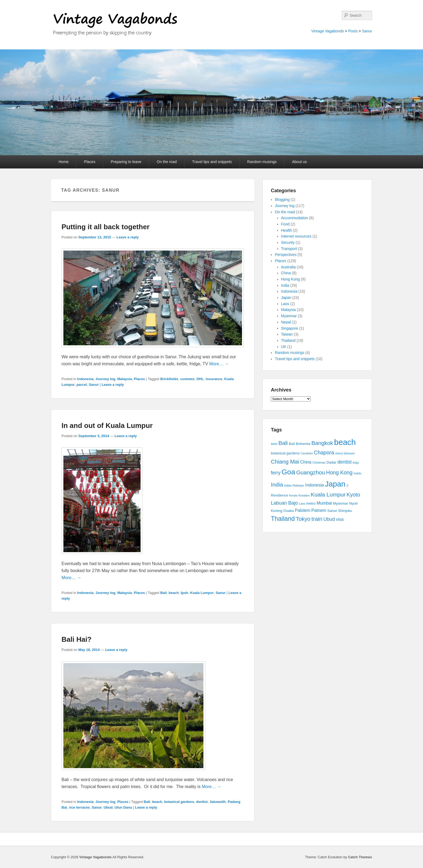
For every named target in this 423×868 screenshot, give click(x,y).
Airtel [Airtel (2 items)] (274, 444)
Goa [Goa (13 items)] (288, 472)
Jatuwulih (218, 802)
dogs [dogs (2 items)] (356, 462)
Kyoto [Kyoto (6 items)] (353, 495)
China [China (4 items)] (306, 462)
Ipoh (184, 593)
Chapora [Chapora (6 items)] (324, 452)
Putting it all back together (105, 227)
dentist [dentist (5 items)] (345, 462)
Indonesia (85, 379)
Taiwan (287, 334)
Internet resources (296, 236)
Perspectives (286, 255)
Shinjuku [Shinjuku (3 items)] (345, 511)
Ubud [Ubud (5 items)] (329, 519)
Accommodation (295, 218)
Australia (288, 267)
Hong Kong (291, 279)
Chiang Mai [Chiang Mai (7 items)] (285, 462)
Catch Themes (360, 857)
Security (288, 242)
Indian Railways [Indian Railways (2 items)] (294, 485)
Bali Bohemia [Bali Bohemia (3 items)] (300, 444)
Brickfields (169, 379)
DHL (200, 379)
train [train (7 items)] (317, 519)
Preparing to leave (126, 162)
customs (187, 379)
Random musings (262, 162)
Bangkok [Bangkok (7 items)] (322, 443)
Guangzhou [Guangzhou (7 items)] (311, 472)
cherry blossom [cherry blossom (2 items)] (345, 453)
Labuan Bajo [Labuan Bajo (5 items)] (284, 503)
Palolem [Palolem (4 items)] (303, 510)
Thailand (288, 340)
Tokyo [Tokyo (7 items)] (303, 519)
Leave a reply (128, 237)
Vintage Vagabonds (328, 31)
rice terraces (79, 807)
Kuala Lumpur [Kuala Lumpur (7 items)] (328, 494)
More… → (219, 364)
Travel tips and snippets (212, 162)
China (286, 273)
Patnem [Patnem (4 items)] (319, 510)
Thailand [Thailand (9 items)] (283, 519)
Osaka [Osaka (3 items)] (289, 511)
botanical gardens (179, 802)
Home (64, 162)
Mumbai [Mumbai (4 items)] (324, 503)
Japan (286, 298)
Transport (289, 249)
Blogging (282, 200)
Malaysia (125, 379)
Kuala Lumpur (202, 593)
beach (174, 593)
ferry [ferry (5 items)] (276, 473)
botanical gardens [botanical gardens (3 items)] (285, 453)
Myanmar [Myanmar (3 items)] (340, 503)
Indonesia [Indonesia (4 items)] (314, 485)
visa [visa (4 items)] (340, 519)
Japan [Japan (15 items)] (335, 484)
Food (285, 224)
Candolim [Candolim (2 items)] (307, 453)
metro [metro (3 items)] (311, 503)
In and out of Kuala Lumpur (107, 425)
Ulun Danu (123, 807)
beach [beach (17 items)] (345, 442)
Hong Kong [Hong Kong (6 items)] (339, 472)
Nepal (286, 322)
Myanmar (289, 316)
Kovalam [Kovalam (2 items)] (304, 495)
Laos (285, 304)
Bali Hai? (76, 639)
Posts (353, 31)
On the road (167, 162)
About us (299, 162)
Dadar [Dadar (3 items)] (331, 462)
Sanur (367, 31)
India (285, 285)
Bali (163, 593)
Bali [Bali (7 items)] (283, 443)
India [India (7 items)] (277, 484)
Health (286, 230)
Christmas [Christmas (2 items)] (319, 462)
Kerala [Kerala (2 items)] (293, 495)
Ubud (108, 807)
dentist (202, 802)
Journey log (105, 379)
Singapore (290, 328)
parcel (82, 385)
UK (284, 347)
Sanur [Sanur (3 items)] (332, 511)
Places (90, 162)
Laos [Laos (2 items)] (302, 504)
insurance (214, 379)
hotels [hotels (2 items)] (357, 473)
